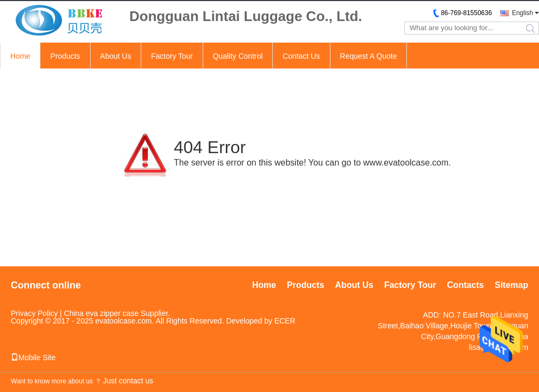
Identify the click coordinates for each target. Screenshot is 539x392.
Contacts (465, 285)
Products (65, 56)
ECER (285, 321)
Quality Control (238, 56)
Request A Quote (369, 56)
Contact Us (301, 56)
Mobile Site (33, 357)
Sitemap (512, 285)
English (523, 13)
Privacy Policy (34, 313)
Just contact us (128, 381)
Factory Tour (172, 56)
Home (20, 56)
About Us (116, 56)
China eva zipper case (102, 313)
